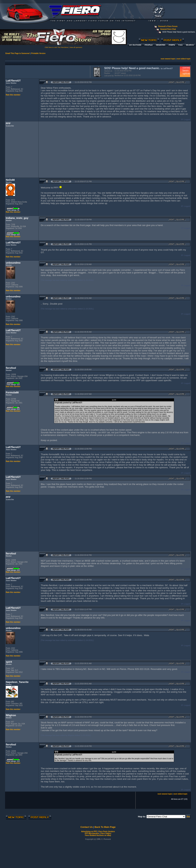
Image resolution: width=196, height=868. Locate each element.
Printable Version (38, 53)
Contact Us (87, 827)
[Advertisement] (47, 71)
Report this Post (61, 82)
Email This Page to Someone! (18, 53)
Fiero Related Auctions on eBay (98, 835)
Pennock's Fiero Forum (168, 26)
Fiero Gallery (106, 833)
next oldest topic (184, 59)
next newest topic (168, 59)
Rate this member (13, 95)
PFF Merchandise (92, 833)
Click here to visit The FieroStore (56, 47)
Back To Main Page (105, 827)
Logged (187, 120)
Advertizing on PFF (89, 832)
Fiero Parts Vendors (107, 832)
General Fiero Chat (168, 29)
